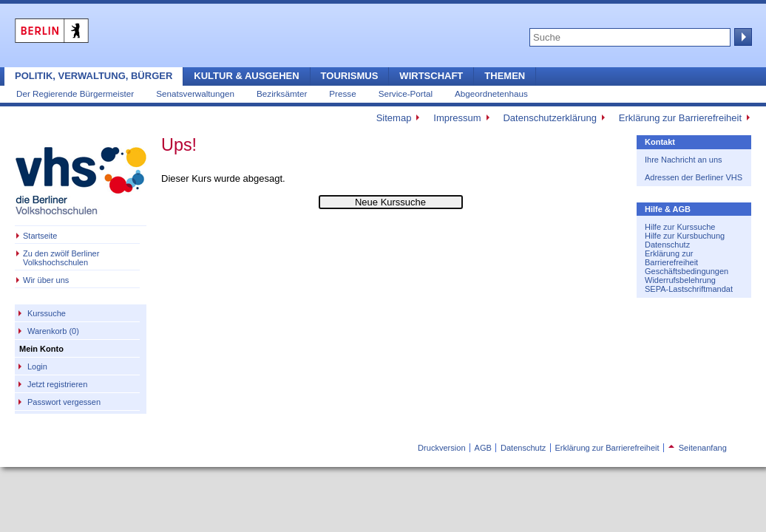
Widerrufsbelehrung (680, 280)
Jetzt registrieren (57, 384)
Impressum (457, 118)
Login (37, 366)
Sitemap (394, 118)
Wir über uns (46, 280)
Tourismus (350, 76)
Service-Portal (406, 93)
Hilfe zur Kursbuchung (685, 236)
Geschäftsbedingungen (687, 271)
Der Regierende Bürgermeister (75, 93)
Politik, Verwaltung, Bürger (94, 76)
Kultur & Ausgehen (246, 76)
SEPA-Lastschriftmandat (689, 289)
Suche (742, 37)
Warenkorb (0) (53, 331)
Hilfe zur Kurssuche (680, 227)
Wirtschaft (431, 76)
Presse (342, 93)
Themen (505, 76)
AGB (483, 448)
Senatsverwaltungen (195, 93)
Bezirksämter (282, 93)
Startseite (40, 236)
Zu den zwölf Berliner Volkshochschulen (61, 258)
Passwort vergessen (64, 402)
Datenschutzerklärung (549, 118)
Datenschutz (667, 245)
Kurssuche (47, 313)
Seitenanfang (698, 448)
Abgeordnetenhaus (491, 93)
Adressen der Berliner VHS (694, 177)
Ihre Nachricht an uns (684, 160)
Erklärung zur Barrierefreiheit (680, 118)
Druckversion (441, 448)
